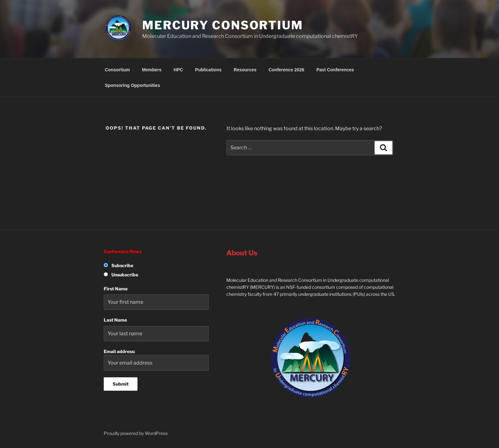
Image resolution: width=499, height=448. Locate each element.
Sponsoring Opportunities (133, 85)
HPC (179, 70)
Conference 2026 (286, 70)
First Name (116, 289)
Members (152, 70)
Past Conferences (335, 70)
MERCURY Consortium (223, 25)
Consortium (118, 70)
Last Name (115, 320)
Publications (208, 70)
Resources (245, 70)
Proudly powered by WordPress (136, 433)
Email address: (156, 360)
